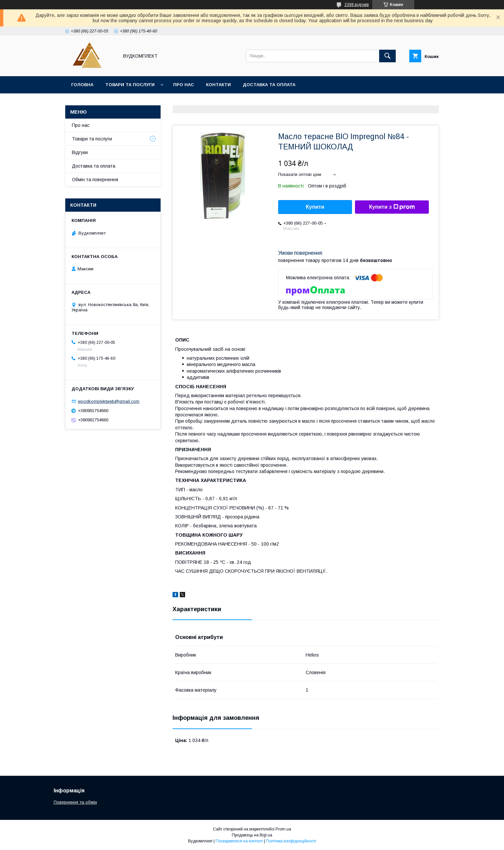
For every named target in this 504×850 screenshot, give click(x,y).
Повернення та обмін (75, 802)
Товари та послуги (130, 85)
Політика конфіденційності (291, 841)
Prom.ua (283, 829)
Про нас (184, 85)
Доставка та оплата (269, 85)
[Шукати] (387, 56)
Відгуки (80, 152)
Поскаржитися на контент (239, 841)
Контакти (218, 85)
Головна (82, 85)
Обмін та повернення (95, 180)
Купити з (392, 207)
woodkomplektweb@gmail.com (109, 401)
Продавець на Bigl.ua (252, 835)
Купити (315, 207)
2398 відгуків (357, 5)
